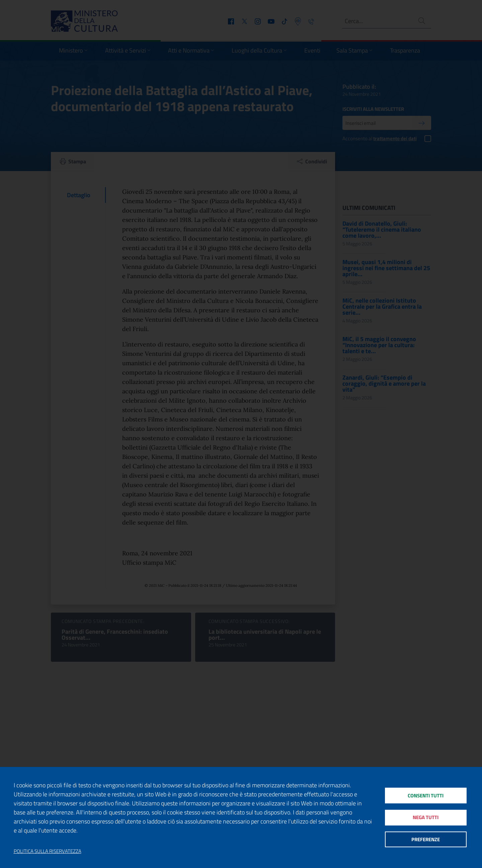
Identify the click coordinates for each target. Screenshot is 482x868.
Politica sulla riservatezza (48, 851)
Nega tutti (426, 817)
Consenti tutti (426, 795)
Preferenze (426, 840)
